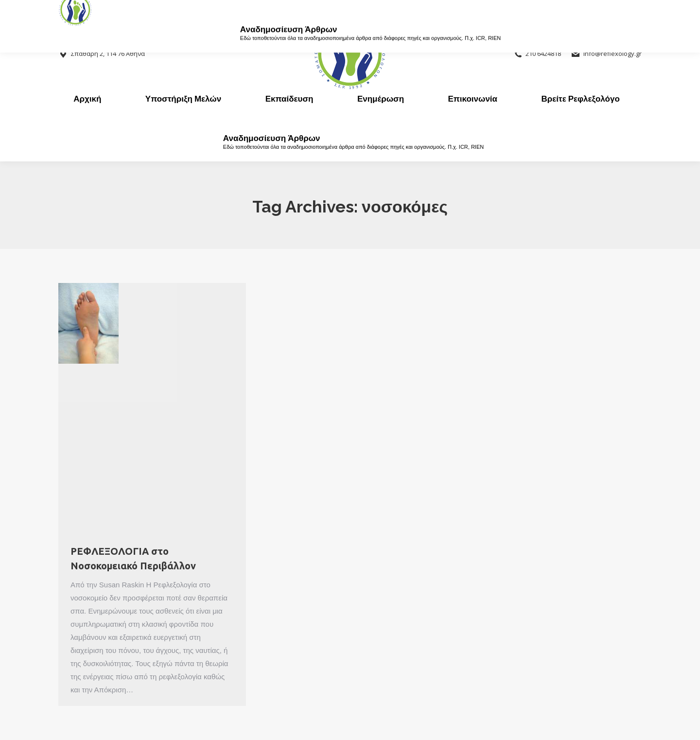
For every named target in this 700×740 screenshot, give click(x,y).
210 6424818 (537, 54)
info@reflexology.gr (606, 54)
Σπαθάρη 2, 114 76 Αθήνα (102, 54)
